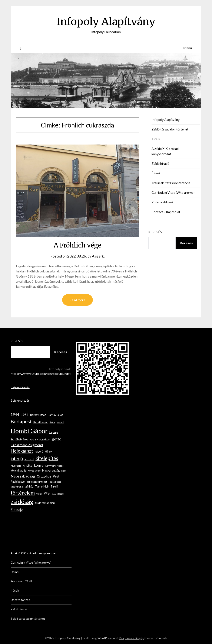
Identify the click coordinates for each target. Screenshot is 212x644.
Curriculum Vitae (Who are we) (173, 192)
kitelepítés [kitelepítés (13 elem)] (47, 458)
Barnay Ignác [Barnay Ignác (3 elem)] (38, 415)
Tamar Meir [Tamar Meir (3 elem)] (42, 486)
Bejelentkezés (20, 387)
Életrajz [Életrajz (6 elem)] (17, 510)
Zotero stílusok (163, 202)
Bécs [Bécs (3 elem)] (52, 422)
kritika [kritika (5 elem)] (27, 465)
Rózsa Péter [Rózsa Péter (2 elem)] (55, 482)
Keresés (155, 232)
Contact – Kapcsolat (166, 212)
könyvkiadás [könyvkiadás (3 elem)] (18, 470)
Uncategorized (20, 600)
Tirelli (156, 139)
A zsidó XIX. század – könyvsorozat (34, 553)
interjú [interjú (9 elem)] (17, 458)
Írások (156, 173)
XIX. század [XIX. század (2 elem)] (58, 494)
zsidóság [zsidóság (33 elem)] (22, 502)
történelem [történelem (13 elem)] (23, 493)
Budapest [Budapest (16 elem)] (21, 421)
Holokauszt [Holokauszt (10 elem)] (22, 451)
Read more (77, 300)
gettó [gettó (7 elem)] (57, 439)
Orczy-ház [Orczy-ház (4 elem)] (44, 476)
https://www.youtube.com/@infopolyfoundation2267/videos (51, 374)
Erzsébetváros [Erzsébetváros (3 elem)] (19, 439)
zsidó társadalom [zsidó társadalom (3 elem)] (45, 503)
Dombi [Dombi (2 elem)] (60, 422)
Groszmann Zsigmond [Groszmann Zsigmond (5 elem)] (27, 445)
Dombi (15, 572)
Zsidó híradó (160, 164)
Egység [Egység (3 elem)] (54, 432)
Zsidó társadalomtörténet (170, 129)
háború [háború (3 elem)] (39, 452)
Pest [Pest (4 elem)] (56, 476)
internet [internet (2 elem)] (29, 459)
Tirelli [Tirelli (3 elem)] (54, 486)
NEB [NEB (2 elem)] (64, 471)
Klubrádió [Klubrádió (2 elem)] (16, 466)
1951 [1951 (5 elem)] (25, 415)
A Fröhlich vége (77, 245)
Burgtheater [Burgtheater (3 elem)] (41, 422)
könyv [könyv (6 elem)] (39, 465)
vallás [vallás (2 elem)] (39, 494)
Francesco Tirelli (21, 581)
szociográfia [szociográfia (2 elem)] (17, 487)
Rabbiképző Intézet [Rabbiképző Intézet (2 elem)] (37, 482)
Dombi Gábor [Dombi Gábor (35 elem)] (29, 431)
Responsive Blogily (131, 638)
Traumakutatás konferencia (171, 183)
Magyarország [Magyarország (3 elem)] (51, 470)
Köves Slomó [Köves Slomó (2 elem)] (34, 471)
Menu (188, 48)
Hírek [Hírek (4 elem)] (49, 451)
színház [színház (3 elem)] (29, 486)
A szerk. (98, 256)
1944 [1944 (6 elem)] (15, 415)
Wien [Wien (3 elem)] (47, 493)
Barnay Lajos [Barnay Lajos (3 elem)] (55, 415)
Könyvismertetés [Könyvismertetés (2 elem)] (54, 466)
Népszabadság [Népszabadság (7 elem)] (23, 476)
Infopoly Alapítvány (106, 22)
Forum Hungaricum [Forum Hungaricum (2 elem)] (40, 439)
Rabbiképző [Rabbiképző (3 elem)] (18, 482)
